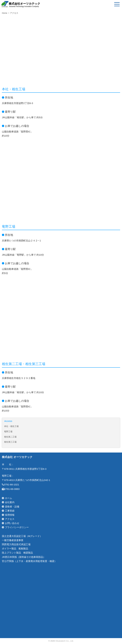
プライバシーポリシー (17, 527)
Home (5, 13)
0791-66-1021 (10, 485)
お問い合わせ (12, 523)
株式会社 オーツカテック (17, 457)
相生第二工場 (10, 437)
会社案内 (10, 502)
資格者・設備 (12, 507)
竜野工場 (8, 432)
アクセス (14, 13)
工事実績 (10, 511)
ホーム (8, 498)
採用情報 (10, 515)
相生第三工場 (10, 442)
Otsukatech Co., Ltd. (65, 641)
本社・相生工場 (11, 426)
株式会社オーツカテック (24, 5)
